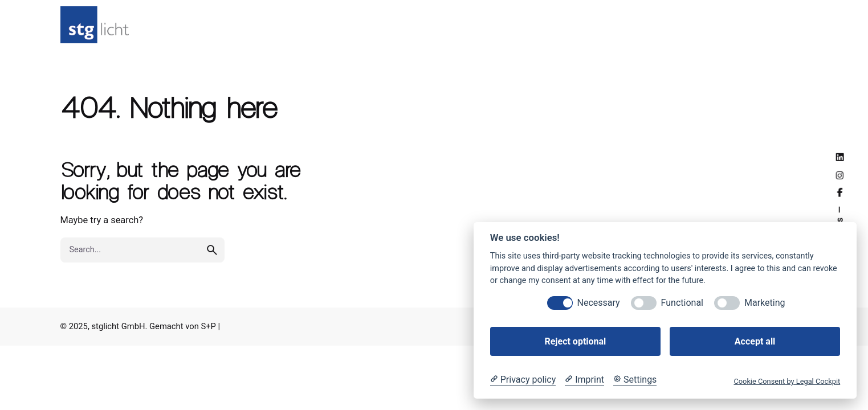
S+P (208, 326)
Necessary (599, 303)
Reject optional (575, 341)
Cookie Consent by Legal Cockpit (787, 381)
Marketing (765, 303)
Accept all (755, 341)
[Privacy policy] (523, 380)
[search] (212, 263)
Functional (682, 303)
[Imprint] (584, 380)
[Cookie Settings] (635, 380)
